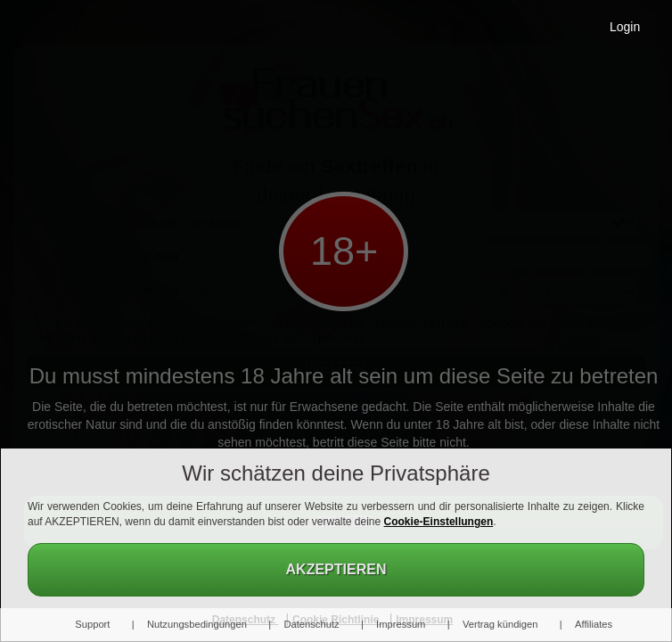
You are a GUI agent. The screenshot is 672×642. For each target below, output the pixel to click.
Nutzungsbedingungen (197, 624)
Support (92, 624)
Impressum (401, 624)
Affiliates (594, 624)
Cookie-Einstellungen (439, 522)
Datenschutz (311, 624)
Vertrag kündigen (500, 624)
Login (625, 27)
